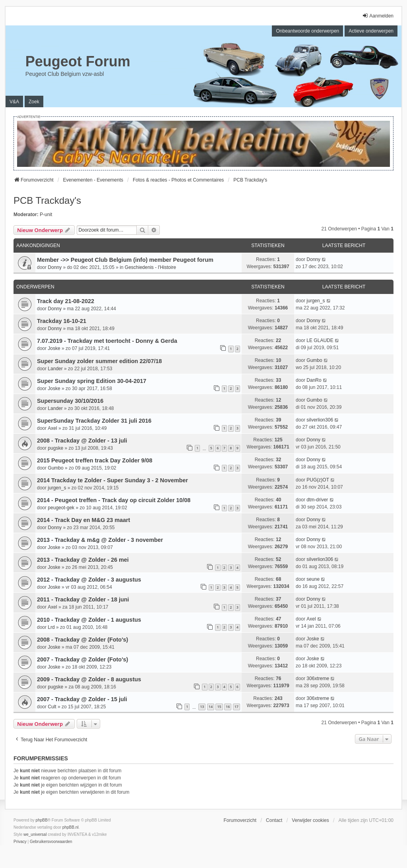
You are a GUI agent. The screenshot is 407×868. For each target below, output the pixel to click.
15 (219, 707)
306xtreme (318, 679)
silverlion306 (320, 420)
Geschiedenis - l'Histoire (150, 267)
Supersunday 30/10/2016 (70, 401)
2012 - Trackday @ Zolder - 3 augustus (89, 580)
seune (313, 579)
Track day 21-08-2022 (66, 301)
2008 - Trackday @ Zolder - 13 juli (82, 441)
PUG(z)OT (318, 480)
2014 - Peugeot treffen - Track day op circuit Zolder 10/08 (114, 500)
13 (202, 707)
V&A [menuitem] (14, 102)
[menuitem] (20, 842)
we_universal (35, 834)
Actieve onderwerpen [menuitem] (371, 31)
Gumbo (314, 360)
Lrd (51, 627)
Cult (52, 707)
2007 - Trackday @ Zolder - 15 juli (82, 699)
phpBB (42, 820)
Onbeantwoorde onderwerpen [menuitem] (307, 31)
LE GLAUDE (320, 340)
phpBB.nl (71, 827)
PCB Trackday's (47, 200)
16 (228, 707)
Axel (52, 428)
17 (236, 707)
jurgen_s (316, 301)
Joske (54, 348)
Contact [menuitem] (274, 820)
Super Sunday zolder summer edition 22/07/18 (99, 361)
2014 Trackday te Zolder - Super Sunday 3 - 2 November (112, 480)
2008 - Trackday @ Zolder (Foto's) (82, 640)
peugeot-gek (61, 508)
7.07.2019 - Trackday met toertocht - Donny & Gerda (107, 341)
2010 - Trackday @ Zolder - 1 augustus (89, 620)
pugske (55, 448)
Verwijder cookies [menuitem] (310, 820)
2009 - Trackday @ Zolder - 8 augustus (89, 679)
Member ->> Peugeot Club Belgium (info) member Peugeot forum (125, 260)
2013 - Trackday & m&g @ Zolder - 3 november (100, 540)
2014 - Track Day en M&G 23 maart (83, 520)
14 (211, 707)
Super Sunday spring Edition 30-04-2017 (92, 381)
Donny (55, 267)
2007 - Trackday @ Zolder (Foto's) (82, 659)
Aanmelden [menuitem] (378, 16)
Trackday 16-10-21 (62, 321)
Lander (55, 369)
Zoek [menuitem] (34, 102)
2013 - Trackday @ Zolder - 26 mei (83, 560)
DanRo (314, 380)
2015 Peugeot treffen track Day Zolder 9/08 (95, 460)
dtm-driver (317, 500)
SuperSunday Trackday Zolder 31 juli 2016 (94, 421)
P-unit (46, 215)
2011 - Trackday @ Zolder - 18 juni (83, 599)
